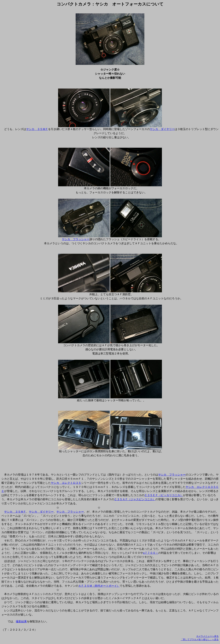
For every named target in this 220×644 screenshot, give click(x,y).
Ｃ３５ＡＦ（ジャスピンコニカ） (135, 499)
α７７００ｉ (151, 553)
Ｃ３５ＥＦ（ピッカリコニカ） (164, 495)
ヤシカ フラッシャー (76, 239)
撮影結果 (21, 621)
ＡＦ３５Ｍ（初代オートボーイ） (99, 586)
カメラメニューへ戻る (207, 636)
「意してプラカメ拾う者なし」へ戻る (200, 639)
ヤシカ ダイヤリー (162, 129)
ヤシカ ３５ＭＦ (37, 129)
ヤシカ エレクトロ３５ (66, 483)
